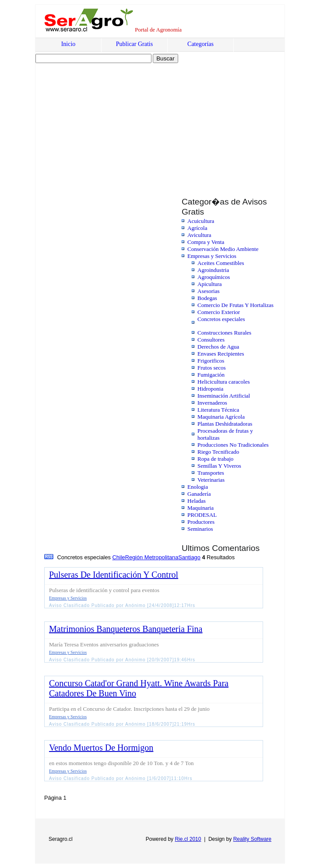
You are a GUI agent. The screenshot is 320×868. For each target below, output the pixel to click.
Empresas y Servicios (212, 256)
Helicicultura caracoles (223, 382)
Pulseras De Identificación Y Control (114, 575)
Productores (201, 522)
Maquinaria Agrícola (221, 417)
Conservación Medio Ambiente (223, 249)
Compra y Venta (206, 242)
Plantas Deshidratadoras (225, 424)
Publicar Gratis (134, 44)
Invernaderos (212, 403)
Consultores (211, 340)
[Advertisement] (111, 121)
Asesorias (209, 291)
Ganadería (199, 494)
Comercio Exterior (219, 312)
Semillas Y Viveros (219, 466)
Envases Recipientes (221, 354)
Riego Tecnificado (218, 452)
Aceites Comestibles (221, 263)
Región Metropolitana (152, 557)
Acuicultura (201, 221)
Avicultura (199, 235)
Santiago (189, 557)
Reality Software (252, 839)
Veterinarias (211, 480)
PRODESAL (202, 515)
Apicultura (210, 284)
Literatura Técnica (218, 410)
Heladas (197, 501)
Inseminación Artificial (224, 396)
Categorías (200, 44)
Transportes (211, 473)
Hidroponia (210, 389)
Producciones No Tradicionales (233, 445)
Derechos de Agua (218, 347)
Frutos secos (212, 368)
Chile (118, 557)
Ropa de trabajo (215, 459)
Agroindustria (213, 270)
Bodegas (207, 298)
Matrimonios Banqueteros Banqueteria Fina (126, 629)
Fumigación (211, 375)
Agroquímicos (214, 277)
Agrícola (197, 228)
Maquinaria (200, 508)
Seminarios (200, 529)
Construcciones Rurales (224, 333)
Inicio (69, 44)
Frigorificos (211, 361)
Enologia (198, 487)
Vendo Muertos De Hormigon (101, 748)
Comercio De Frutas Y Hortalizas (236, 305)
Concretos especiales (221, 319)
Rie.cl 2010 (188, 839)
